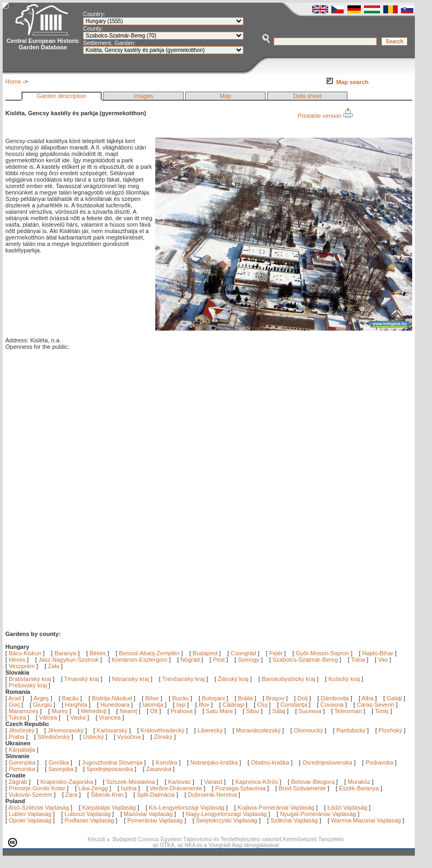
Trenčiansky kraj (184, 679)
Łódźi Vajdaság (347, 807)
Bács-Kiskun (25, 653)
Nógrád (190, 660)
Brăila (246, 698)
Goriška (59, 762)
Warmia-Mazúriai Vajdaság (366, 820)
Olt (154, 711)
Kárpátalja (22, 750)
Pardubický (351, 730)
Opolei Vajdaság (30, 820)
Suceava (311, 711)
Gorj (15, 705)
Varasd (213, 782)
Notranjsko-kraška (214, 762)
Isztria (129, 788)
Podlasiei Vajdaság (90, 820)
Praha (16, 737)
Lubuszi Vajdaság (88, 814)
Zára (71, 795)
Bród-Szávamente (302, 788)
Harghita (77, 705)
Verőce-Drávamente (176, 788)
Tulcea (18, 717)
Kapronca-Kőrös (257, 782)
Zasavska (159, 769)
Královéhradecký (163, 730)
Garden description (62, 96)
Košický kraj (344, 679)
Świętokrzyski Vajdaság (227, 820)
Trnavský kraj (82, 679)
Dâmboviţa (336, 698)
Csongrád (244, 653)
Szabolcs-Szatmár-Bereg (305, 660)
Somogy (248, 660)
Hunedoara (116, 705)
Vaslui (79, 717)
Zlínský (163, 737)
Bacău (71, 698)
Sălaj (280, 711)
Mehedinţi (94, 711)
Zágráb (19, 782)
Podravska (380, 762)
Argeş (42, 698)
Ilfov (205, 705)
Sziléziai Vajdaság (294, 820)
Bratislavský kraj (30, 679)
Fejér (276, 653)
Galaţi (395, 698)
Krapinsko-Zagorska (66, 782)
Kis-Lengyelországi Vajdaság (187, 807)
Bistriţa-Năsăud (113, 698)
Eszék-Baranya (359, 788)
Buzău (181, 698)
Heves (17, 660)
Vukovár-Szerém (31, 795)
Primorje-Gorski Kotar (37, 788)
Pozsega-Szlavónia (240, 788)
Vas (383, 660)
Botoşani (214, 698)
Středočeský (54, 737)
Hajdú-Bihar (378, 653)
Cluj (263, 705)
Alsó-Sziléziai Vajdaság (39, 807)
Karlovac (180, 782)
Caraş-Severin (376, 705)
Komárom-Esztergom (140, 660)
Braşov (276, 698)
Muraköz (359, 782)
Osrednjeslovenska (328, 762)
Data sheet (308, 96)
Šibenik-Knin (107, 795)
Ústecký (93, 737)
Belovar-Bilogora (313, 782)
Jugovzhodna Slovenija (112, 762)
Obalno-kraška (270, 762)
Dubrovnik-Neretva (213, 795)
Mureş (60, 711)
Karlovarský (112, 730)
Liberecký (210, 730)
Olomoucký (309, 730)
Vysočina (129, 737)
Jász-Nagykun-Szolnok (69, 660)
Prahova (183, 711)
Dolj (304, 698)
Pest (219, 660)
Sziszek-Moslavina (130, 782)
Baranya (66, 653)
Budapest (205, 653)
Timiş (382, 711)
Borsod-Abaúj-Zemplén (149, 653)
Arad (16, 698)
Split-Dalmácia (156, 795)
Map (225, 96)
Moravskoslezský (259, 730)
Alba (369, 698)
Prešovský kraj (28, 685)
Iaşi (181, 705)
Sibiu (254, 711)
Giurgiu (43, 705)
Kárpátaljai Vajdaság (109, 807)
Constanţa (295, 705)
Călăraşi (234, 705)
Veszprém (22, 666)
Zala (54, 666)
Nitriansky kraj (130, 679)
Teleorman (349, 711)
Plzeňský (390, 730)
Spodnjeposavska (110, 769)
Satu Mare (220, 711)
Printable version (325, 116)
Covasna (332, 705)
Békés (98, 653)
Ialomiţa (154, 705)
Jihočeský (21, 730)
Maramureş (24, 711)
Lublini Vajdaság (30, 814)
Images (143, 96)
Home (13, 81)
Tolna (358, 660)
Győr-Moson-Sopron (322, 653)
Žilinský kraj (234, 679)
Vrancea (111, 717)
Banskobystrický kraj (289, 679)
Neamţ (129, 711)
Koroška (166, 762)
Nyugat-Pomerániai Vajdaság (318, 814)
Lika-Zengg (93, 788)
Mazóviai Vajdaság (148, 814)
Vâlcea (49, 717)
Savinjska (61, 769)
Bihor (153, 698)
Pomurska (23, 769)
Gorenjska (22, 762)
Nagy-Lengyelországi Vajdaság (226, 814)
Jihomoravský (66, 730)
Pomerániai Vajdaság (155, 820)
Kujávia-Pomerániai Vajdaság (276, 807)
